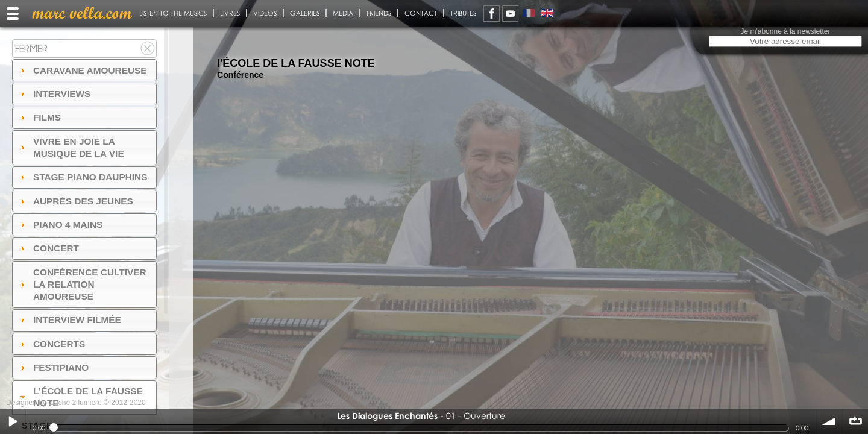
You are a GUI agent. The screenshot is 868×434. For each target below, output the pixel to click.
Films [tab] (39, 117)
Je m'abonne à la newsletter (785, 31)
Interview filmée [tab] (69, 320)
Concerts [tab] (52, 344)
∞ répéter (855, 421)
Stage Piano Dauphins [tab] (83, 177)
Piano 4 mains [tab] (60, 225)
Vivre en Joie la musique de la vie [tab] (71, 147)
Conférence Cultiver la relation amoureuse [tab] (82, 284)
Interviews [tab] (54, 94)
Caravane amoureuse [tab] (82, 70)
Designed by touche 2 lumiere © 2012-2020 (76, 403)
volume (829, 421)
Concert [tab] (48, 248)
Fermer (31, 49)
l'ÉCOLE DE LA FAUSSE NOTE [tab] (80, 397)
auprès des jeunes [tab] (75, 201)
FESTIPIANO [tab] (53, 367)
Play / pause (13, 421)
